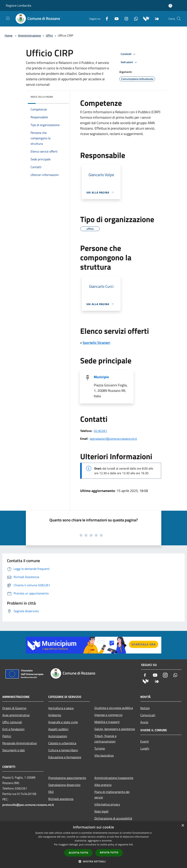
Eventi (145, 741)
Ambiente (55, 715)
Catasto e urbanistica (62, 743)
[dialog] (93, 845)
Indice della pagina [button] (42, 97)
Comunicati (148, 715)
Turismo (100, 748)
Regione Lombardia (18, 5)
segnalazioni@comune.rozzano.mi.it (113, 439)
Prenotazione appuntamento (67, 778)
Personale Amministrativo (20, 743)
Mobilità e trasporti (107, 722)
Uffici (49, 35)
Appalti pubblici (58, 729)
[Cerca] (179, 19)
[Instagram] (125, 18)
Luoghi (145, 748)
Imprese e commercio (108, 715)
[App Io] (155, 18)
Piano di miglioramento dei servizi (112, 795)
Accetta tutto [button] (78, 853)
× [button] (183, 826)
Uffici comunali (12, 722)
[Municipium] (145, 18)
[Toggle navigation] (8, 18)
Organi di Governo (14, 708)
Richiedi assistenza (61, 799)
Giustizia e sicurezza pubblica (114, 708)
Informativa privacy (107, 804)
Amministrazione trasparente (114, 778)
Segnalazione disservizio (64, 785)
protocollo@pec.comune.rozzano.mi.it (28, 805)
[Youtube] (115, 18)
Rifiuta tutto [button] (109, 853)
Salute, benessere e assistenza (115, 729)
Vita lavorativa (104, 755)
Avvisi (144, 722)
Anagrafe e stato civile (63, 722)
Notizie (145, 708)
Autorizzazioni (58, 736)
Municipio (101, 377)
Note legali (101, 811)
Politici (7, 736)
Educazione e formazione (65, 757)
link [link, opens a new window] (131, 845)
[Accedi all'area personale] (170, 6)
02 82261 (101, 431)
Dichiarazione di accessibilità (113, 818)
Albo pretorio (103, 785)
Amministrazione (29, 35)
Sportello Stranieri (96, 343)
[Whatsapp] (134, 18)
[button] (94, 861)
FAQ (51, 792)
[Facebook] (105, 18)
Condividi (129, 54)
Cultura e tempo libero (63, 750)
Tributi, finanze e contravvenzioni (105, 739)
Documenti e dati (14, 750)
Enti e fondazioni (13, 729)
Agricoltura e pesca (61, 708)
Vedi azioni (129, 62)
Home (9, 35)
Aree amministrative (16, 715)
